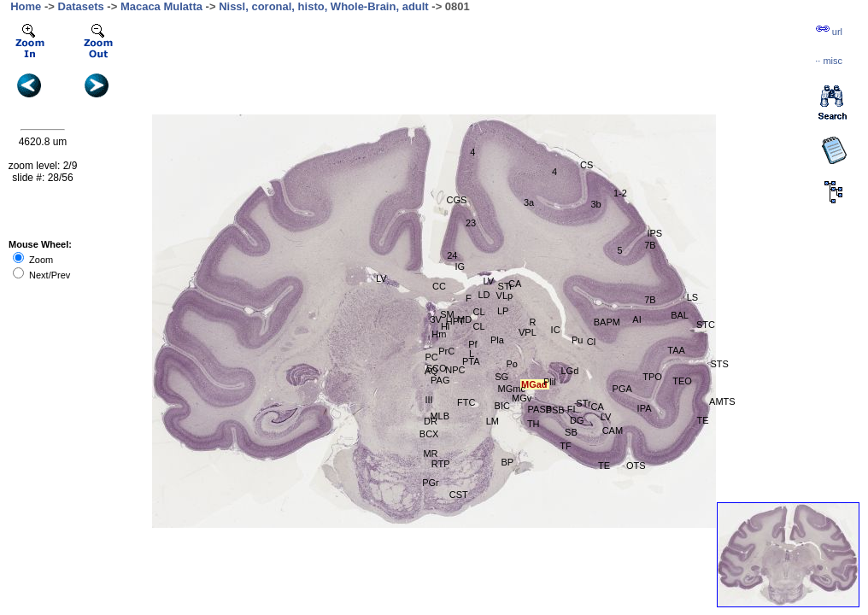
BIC (502, 406)
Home (26, 6)
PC (431, 357)
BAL (680, 315)
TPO (652, 377)
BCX (429, 434)
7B (650, 300)
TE (604, 466)
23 (471, 223)
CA (515, 284)
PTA (471, 361)
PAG (440, 380)
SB (571, 432)
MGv (522, 398)
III (428, 400)
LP (503, 311)
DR (431, 421)
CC (439, 286)
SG (501, 377)
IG (460, 266)
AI (636, 319)
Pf (472, 344)
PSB (555, 410)
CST (459, 495)
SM (447, 314)
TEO (682, 381)
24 (452, 255)
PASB (540, 409)
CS (586, 165)
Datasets (81, 6)
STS (719, 364)
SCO (437, 368)
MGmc (512, 389)
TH (534, 424)
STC (706, 325)
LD (484, 295)
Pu (577, 340)
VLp (505, 296)
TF (565, 446)
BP (508, 462)
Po (511, 364)
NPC (455, 370)
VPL (528, 332)
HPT (455, 321)
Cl (591, 342)
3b (595, 204)
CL (479, 312)
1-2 (620, 193)
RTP (441, 464)
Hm (439, 334)
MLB (440, 416)
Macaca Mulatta (161, 6)
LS (692, 297)
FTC (466, 402)
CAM (613, 430)
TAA (676, 350)
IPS (654, 233)
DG (577, 420)
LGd (570, 371)
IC (556, 330)
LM (493, 421)
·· (829, 61)
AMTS (722, 401)
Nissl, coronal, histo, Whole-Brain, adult (324, 6)
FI (572, 409)
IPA (645, 408)
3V (435, 319)
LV (381, 278)
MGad (534, 384)
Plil (550, 382)
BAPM (607, 322)
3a (529, 202)
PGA (622, 389)
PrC (446, 351)
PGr (431, 483)
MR (430, 454)
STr (505, 286)
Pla (497, 340)
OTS (636, 466)
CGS (457, 200)
